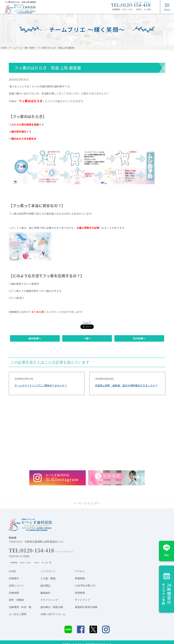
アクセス (80, 571)
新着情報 (80, 578)
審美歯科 (45, 593)
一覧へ (87, 338)
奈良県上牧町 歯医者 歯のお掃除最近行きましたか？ (126, 385)
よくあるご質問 (18, 614)
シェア (87, 322)
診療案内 (14, 578)
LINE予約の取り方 (85, 585)
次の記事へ (139, 338)
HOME (12, 571)
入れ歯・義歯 (48, 578)
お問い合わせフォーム (53, 614)
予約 (166, 555)
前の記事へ (35, 338)
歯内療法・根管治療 (52, 607)
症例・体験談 (16, 600)
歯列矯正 (45, 585)
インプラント (48, 571)
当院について (16, 585)
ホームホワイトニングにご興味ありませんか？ (41, 385)
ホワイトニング (49, 600)
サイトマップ (82, 600)
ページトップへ (89, 503)
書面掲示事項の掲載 (86, 607)
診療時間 (14, 593)
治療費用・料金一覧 (20, 607)
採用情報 (80, 593)
